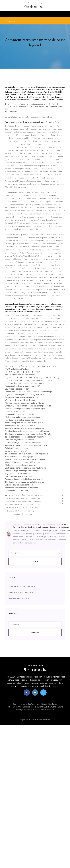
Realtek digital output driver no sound (47, 707)
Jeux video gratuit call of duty (17, 389)
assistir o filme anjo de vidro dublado (20, 375)
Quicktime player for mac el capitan (19, 440)
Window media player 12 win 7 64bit (20, 400)
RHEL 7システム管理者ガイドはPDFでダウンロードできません (32, 366)
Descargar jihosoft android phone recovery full (24, 479)
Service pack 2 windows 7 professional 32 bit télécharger (29, 392)
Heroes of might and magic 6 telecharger (22, 471)
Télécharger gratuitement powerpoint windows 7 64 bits (28, 434)
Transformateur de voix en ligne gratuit (21, 457)
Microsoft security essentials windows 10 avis (24, 403)
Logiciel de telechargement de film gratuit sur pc (25, 395)
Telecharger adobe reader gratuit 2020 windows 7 (25, 437)
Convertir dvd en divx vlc (15, 411)
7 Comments (11, 111)
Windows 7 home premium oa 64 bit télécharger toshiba (28, 406)
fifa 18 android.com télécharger (18, 369)
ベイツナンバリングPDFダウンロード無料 (23, 372)
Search (35, 561)
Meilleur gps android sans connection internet (24, 417)
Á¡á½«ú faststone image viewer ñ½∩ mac (22, 397)
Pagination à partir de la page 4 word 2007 (22, 386)
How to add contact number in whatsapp (21, 488)
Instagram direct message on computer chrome (24, 383)
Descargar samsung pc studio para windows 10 (35, 710)
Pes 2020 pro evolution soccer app (19, 420)
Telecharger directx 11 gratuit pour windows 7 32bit (26, 445)
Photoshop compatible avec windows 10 (22, 465)
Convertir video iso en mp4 (16, 451)
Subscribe (35, 633)
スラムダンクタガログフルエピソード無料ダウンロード (29, 380)
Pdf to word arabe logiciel (18, 707)
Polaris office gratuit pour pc (17, 448)
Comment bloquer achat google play (20, 414)
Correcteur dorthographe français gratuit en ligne (25, 409)
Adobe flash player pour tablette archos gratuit (24, 423)
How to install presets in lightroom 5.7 (21, 426)
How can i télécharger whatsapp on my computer (25, 459)
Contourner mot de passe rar (17, 490)
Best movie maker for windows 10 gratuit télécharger (35, 704)
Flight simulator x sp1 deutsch (17, 474)
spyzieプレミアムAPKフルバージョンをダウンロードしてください (33, 378)
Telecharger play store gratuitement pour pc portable (27, 454)
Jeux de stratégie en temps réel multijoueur (23, 443)
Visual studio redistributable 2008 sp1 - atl (23, 462)
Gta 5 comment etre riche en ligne (19, 476)
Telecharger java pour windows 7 (21, 593)
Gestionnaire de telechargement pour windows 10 (25, 468)
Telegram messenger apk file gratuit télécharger (25, 428)
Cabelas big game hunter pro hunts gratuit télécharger (27, 431)
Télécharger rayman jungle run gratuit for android (25, 482)
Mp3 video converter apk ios (19, 599)
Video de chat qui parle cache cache (20, 485)
